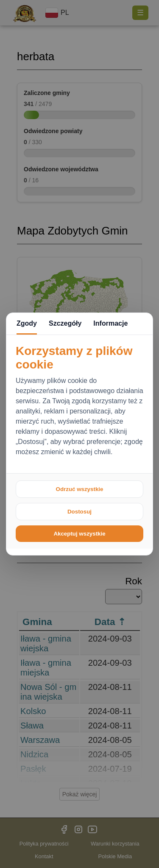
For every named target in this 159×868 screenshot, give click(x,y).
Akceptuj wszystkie (79, 534)
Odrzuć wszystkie (80, 489)
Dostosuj (79, 512)
